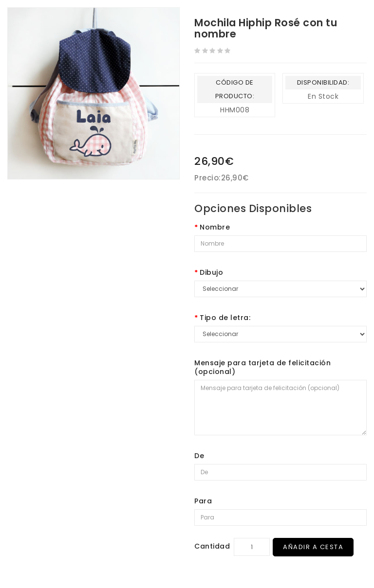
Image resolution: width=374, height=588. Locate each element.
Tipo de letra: (225, 318)
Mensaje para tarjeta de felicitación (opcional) (262, 367)
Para (203, 501)
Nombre (215, 227)
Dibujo (211, 272)
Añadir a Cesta (313, 547)
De (199, 456)
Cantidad (212, 546)
